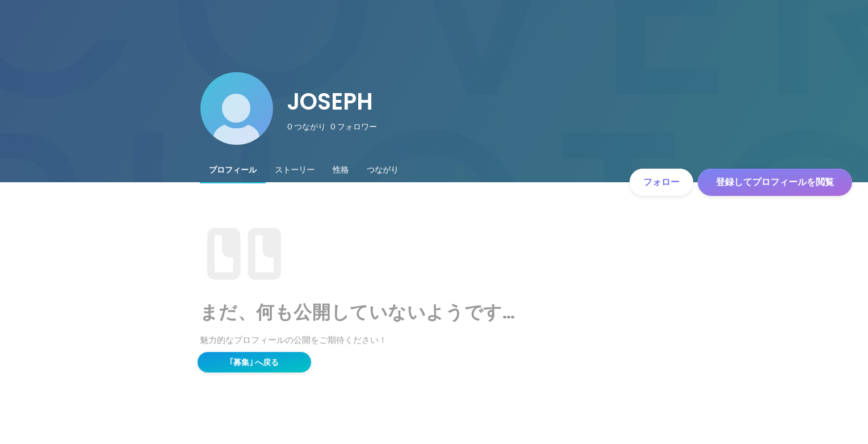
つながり (383, 170)
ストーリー (295, 170)
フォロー (661, 182)
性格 (341, 170)
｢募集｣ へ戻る (254, 362)
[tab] (233, 170)
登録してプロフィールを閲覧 (775, 182)
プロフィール (233, 170)
